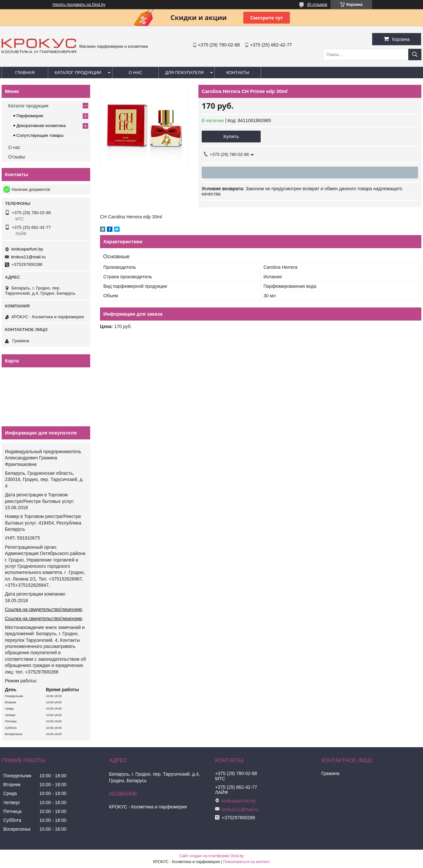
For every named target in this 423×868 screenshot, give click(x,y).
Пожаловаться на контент (246, 862)
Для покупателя (184, 73)
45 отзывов (317, 5)
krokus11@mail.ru (28, 257)
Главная (25, 73)
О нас (135, 73)
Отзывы (17, 157)
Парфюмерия (30, 116)
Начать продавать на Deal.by (79, 5)
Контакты (238, 73)
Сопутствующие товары (40, 135)
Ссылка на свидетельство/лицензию (44, 609)
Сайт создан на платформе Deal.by (212, 856)
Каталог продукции (78, 73)
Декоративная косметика (41, 126)
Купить (231, 136)
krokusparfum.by (27, 249)
